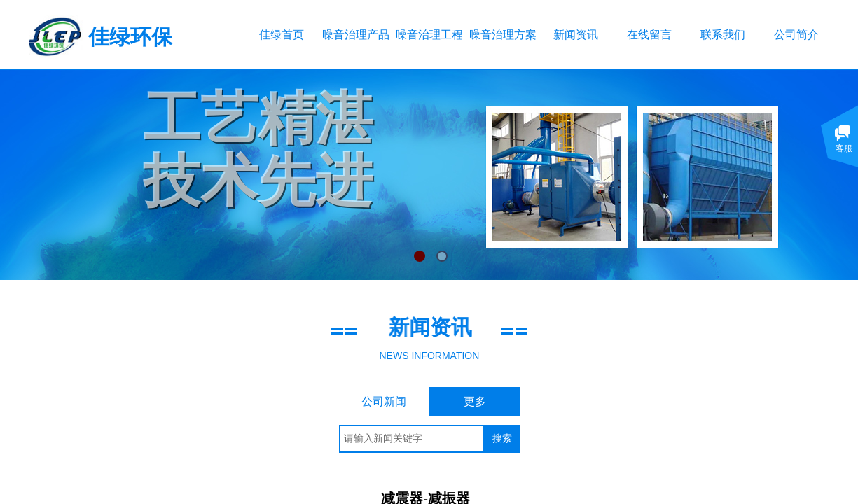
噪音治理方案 (503, 35)
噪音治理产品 (355, 35)
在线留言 (649, 35)
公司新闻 (384, 401)
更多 (475, 401)
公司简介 (796, 35)
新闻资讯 (576, 35)
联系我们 (723, 35)
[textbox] (412, 439)
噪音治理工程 (429, 35)
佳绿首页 (282, 35)
